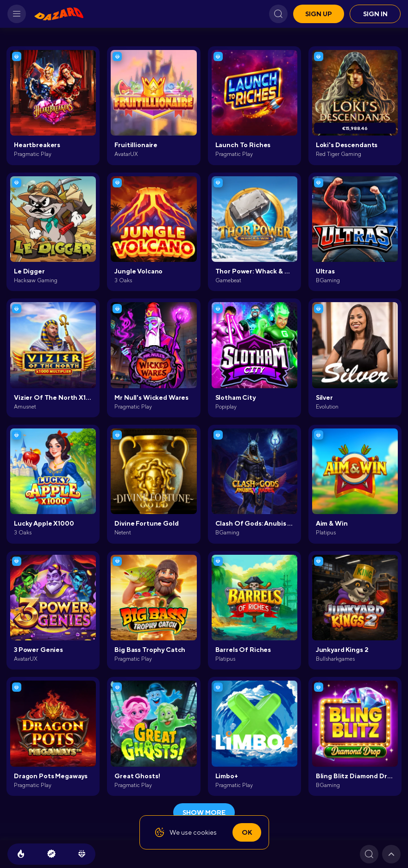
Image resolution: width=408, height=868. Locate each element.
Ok (247, 832)
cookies (205, 832)
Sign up (319, 14)
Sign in (375, 14)
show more (204, 812)
